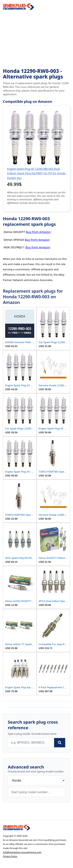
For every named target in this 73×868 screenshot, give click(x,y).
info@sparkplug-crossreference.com (22, 852)
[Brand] (36, 780)
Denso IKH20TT (14, 232)
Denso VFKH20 (14, 240)
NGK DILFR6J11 (14, 247)
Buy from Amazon (38, 232)
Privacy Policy (10, 856)
